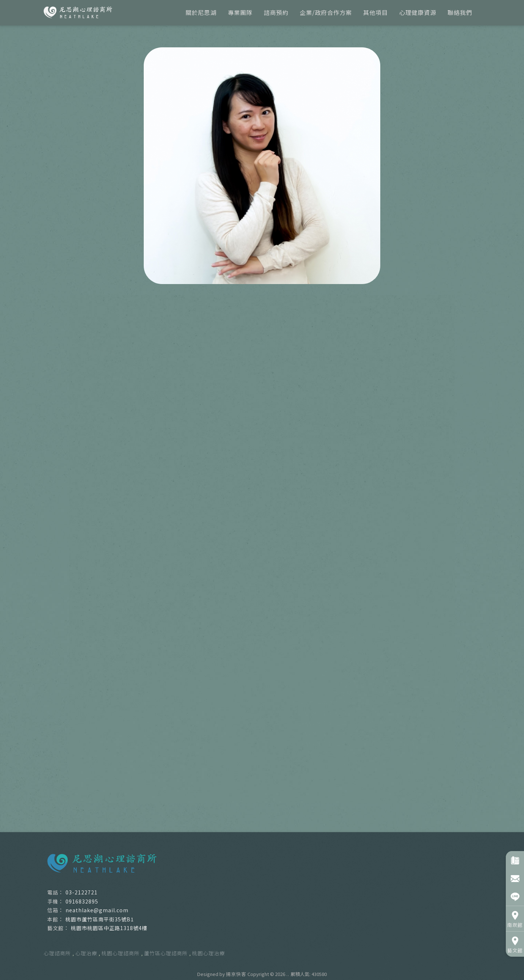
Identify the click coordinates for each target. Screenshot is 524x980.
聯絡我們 (460, 12)
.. (288, 974)
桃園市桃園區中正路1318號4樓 (109, 928)
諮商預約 (276, 12)
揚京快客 (236, 974)
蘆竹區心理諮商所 (166, 953)
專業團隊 (240, 12)
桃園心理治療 (209, 953)
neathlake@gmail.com (97, 910)
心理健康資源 (418, 12)
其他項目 (376, 12)
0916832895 (82, 901)
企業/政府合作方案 (326, 12)
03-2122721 (82, 892)
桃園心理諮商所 (121, 953)
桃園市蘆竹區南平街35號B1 (100, 919)
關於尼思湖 (201, 12)
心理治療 (86, 953)
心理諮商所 (57, 953)
